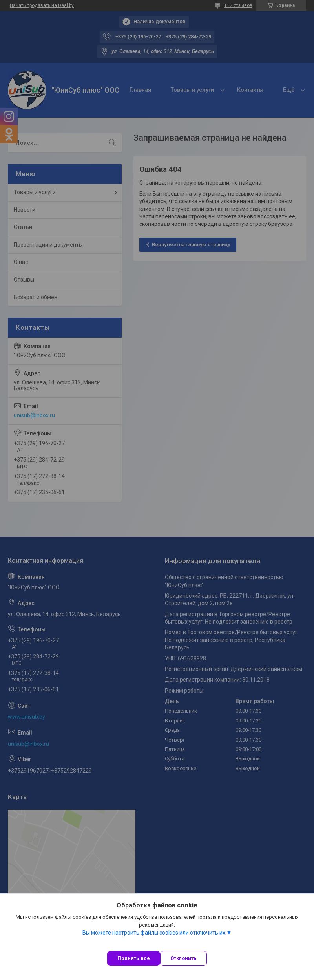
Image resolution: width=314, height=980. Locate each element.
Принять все (134, 958)
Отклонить (183, 958)
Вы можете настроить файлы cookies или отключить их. (154, 933)
